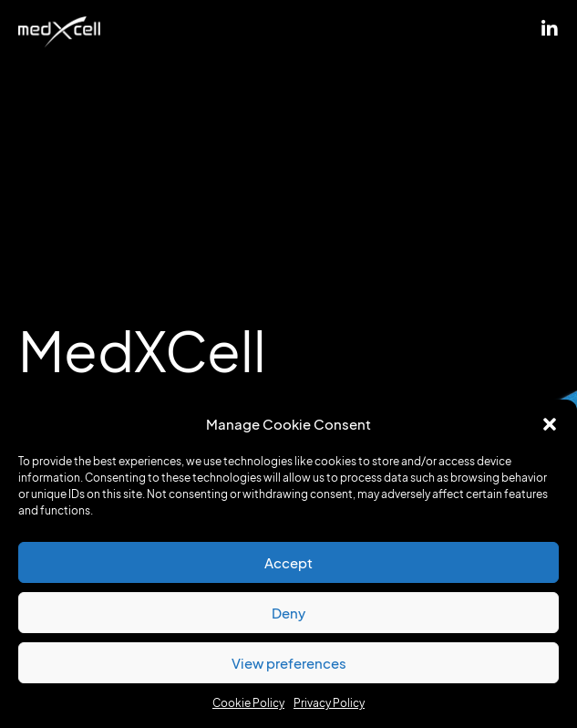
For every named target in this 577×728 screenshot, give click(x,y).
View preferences (289, 663)
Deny (288, 613)
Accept (288, 563)
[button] (550, 424)
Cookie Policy (248, 703)
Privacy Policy (329, 703)
